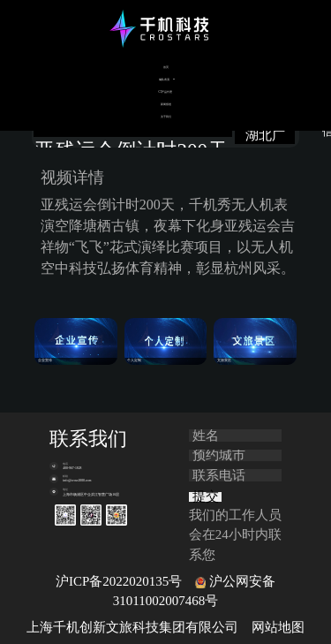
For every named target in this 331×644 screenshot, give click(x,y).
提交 (206, 497)
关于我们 (166, 117)
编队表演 (164, 80)
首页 (166, 67)
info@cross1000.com (77, 481)
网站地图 (278, 627)
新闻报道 (166, 104)
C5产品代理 (166, 92)
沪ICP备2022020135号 (119, 581)
